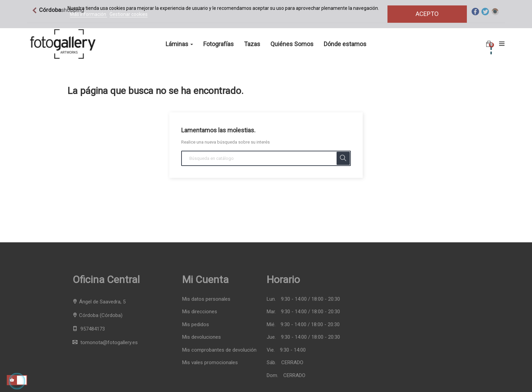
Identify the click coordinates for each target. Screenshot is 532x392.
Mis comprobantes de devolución (219, 350)
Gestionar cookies (129, 14)
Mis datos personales (206, 299)
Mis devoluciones (202, 337)
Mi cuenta (205, 279)
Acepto (427, 14)
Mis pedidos (196, 325)
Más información (89, 14)
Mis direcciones (200, 312)
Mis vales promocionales (210, 363)
